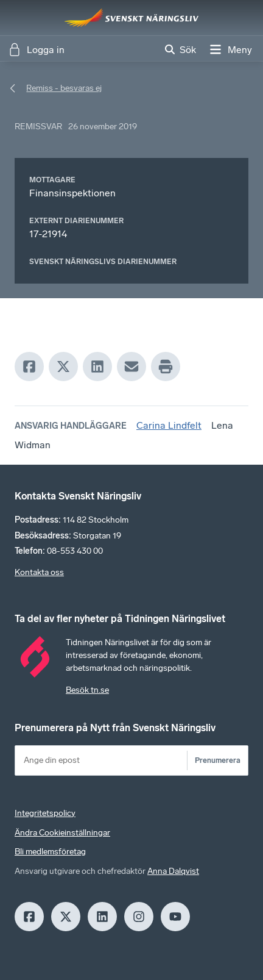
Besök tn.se (87, 690)
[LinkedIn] (97, 367)
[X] (63, 367)
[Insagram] (139, 917)
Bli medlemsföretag (50, 852)
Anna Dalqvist (173, 871)
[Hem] (131, 18)
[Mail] (131, 367)
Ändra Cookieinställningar (62, 833)
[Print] (166, 367)
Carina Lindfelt (169, 425)
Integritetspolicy (45, 813)
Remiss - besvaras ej (64, 88)
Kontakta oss (39, 572)
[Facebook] (29, 367)
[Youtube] (175, 917)
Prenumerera (218, 760)
